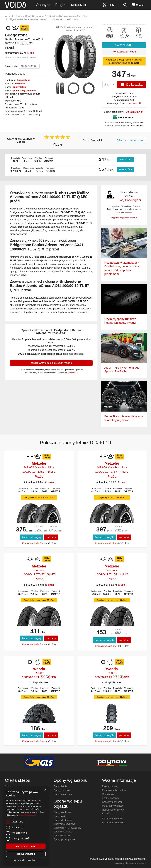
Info (113, 5)
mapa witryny (120, 863)
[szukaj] (125, 5)
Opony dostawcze (63, 820)
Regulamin (108, 794)
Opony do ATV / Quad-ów (67, 828)
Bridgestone (23, 80)
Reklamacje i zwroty (113, 810)
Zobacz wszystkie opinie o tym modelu (51, 363)
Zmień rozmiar (11, 66)
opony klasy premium (24, 90)
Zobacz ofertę (126, 160)
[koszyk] (138, 5)
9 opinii (32, 53)
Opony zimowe (61, 790)
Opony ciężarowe (63, 832)
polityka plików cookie (137, 863)
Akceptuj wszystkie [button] (26, 846)
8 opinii (50, 482)
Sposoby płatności (112, 802)
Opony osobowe (62, 812)
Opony (43, 5)
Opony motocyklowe (64, 824)
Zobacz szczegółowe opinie (130, 140)
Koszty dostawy (110, 798)
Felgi (61, 5)
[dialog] (26, 826)
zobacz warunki (133, 103)
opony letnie (20, 87)
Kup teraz (51, 537)
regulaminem (72, 373)
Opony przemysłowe (64, 839)
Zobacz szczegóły (31, 537)
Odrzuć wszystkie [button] (26, 854)
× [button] (45, 790)
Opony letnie (60, 786)
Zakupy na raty (110, 786)
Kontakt (106, 813)
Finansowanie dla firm (33, 543)
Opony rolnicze (62, 836)
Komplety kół (79, 5)
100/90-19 (20, 83)
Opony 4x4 (59, 816)
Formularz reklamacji (113, 823)
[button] (26, 860)
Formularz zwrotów (112, 819)
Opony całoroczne (63, 794)
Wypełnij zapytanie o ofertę (124, 217)
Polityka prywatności (113, 806)
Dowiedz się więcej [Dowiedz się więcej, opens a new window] (27, 815)
